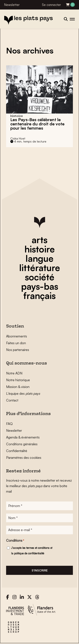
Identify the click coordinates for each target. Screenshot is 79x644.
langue (39, 258)
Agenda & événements (23, 437)
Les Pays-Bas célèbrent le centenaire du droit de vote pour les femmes (37, 124)
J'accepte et (32, 551)
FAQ (9, 424)
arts (39, 240)
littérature (40, 268)
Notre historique (18, 380)
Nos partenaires (18, 350)
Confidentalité (17, 451)
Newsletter (12, 5)
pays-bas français (40, 291)
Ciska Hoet (18, 138)
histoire (40, 249)
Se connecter (51, 5)
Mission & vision (18, 387)
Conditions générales (22, 444)
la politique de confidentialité (28, 553)
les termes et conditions (36, 548)
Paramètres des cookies (24, 458)
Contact (12, 400)
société (40, 277)
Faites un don (16, 343)
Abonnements (17, 336)
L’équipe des (23, 393)
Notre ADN (14, 373)
